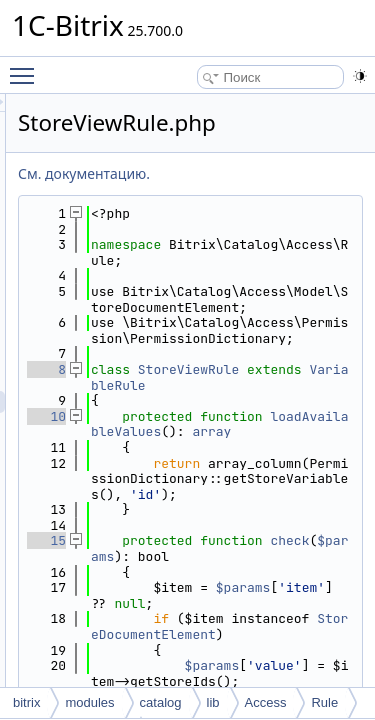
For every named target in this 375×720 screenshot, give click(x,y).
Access (266, 702)
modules (89, 702)
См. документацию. (197, 173)
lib (213, 702)
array (301, 525)
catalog (161, 702)
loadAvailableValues (274, 517)
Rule (324, 702)
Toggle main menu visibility (27, 67)
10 (159, 494)
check (262, 681)
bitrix (26, 702)
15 (159, 665)
